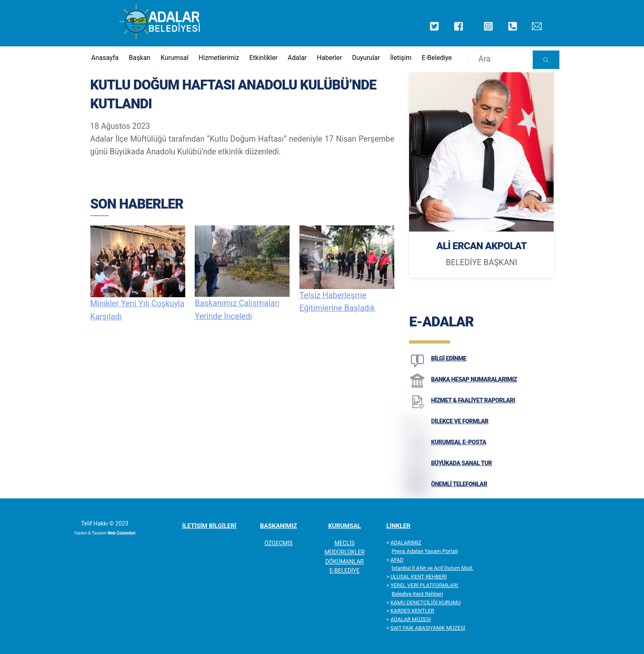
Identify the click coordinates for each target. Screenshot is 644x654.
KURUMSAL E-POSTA (459, 442)
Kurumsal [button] (174, 58)
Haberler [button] (329, 58)
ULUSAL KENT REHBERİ (419, 577)
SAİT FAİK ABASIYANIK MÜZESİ (428, 628)
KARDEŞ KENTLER (412, 611)
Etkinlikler (263, 58)
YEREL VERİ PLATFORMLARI (424, 586)
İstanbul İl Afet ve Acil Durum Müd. (433, 568)
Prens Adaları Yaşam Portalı (425, 551)
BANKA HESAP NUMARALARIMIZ (474, 380)
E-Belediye (436, 58)
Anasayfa (104, 58)
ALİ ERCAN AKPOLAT (481, 246)
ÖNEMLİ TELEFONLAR (459, 484)
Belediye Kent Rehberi (417, 594)
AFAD (397, 560)
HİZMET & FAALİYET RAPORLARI (473, 400)
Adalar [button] (297, 58)
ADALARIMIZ (406, 543)
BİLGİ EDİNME (448, 359)
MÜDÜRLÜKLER (344, 553)
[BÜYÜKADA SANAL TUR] (417, 471)
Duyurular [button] (366, 58)
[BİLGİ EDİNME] (417, 367)
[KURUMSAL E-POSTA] (417, 450)
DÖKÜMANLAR (345, 562)
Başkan (139, 58)
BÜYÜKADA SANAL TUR (461, 463)
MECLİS (344, 544)
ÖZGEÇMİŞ (279, 544)
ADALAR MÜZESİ (411, 620)
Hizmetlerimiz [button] (218, 58)
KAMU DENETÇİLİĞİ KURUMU (426, 602)
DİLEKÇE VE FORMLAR (460, 421)
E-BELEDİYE (344, 571)
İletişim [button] (400, 58)
